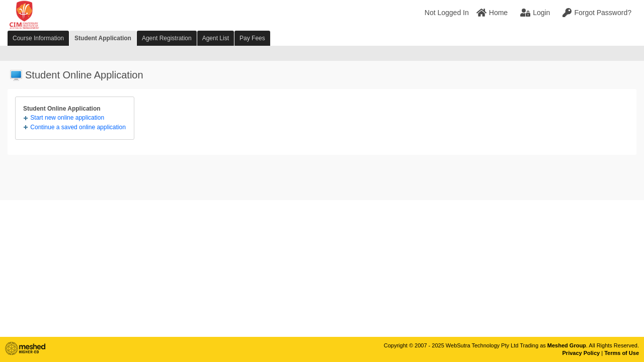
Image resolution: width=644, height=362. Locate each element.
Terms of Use (622, 353)
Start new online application (67, 118)
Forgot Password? (597, 13)
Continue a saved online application (78, 127)
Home (492, 13)
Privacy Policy (581, 353)
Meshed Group (567, 345)
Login (535, 13)
